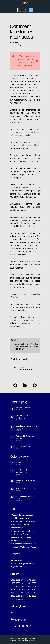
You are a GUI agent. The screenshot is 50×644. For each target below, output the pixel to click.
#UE (35, 544)
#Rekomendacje (18, 537)
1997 (34, 580)
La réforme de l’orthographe (22, 471)
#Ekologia (15, 521)
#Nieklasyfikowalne (19, 531)
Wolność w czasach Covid (27, 488)
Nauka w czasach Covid (26, 480)
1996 (29, 580)
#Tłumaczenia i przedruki (21, 544)
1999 (18, 583)
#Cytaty (21, 518)
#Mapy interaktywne (19, 563)
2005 (23, 586)
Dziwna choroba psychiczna (23, 417)
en (12, 612)
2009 (18, 589)
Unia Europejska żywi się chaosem (26, 427)
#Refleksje (24, 534)
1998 (13, 583)
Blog (25, 3)
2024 (18, 599)
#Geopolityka (16, 525)
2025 (23, 599)
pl (17, 612)
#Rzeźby (29, 537)
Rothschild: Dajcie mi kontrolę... (25, 437)
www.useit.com (23, 344)
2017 (34, 593)
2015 (23, 593)
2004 (18, 586)
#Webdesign (25, 547)
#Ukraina (15, 547)
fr (14, 612)
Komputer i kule (23, 462)
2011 (29, 589)
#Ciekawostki (27, 515)
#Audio (14, 560)
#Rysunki (15, 567)
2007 (34, 586)
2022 (34, 596)
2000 (23, 583)
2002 (34, 583)
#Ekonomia (25, 521)
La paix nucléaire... (24, 446)
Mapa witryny (31, 640)
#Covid (14, 518)
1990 (13, 580)
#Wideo (23, 567)
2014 (18, 593)
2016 (29, 593)
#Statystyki (15, 541)
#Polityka (15, 534)
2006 (29, 586)
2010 (23, 589)
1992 (18, 580)
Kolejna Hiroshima (24, 408)
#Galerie (21, 560)
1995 (23, 580)
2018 (13, 596)
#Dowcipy (29, 518)
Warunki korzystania (18, 640)
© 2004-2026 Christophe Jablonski (23, 639)
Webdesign (17, 45)
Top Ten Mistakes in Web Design (26, 346)
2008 (13, 589)
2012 (34, 589)
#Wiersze (35, 547)
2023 (13, 599)
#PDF (31, 563)
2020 (23, 596)
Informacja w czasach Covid (25, 497)
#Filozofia (35, 521)
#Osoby (31, 531)
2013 (13, 593)
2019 (18, 596)
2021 (29, 596)
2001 (29, 583)
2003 (13, 586)
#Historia (27, 525)
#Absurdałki (16, 515)
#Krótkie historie (18, 528)
